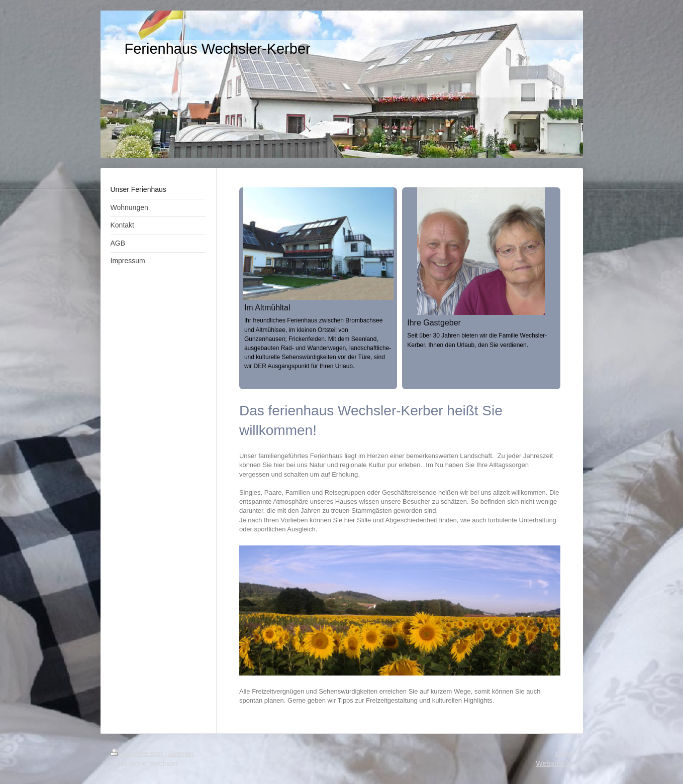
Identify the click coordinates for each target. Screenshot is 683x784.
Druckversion (137, 753)
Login (564, 753)
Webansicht (555, 763)
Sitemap (181, 753)
